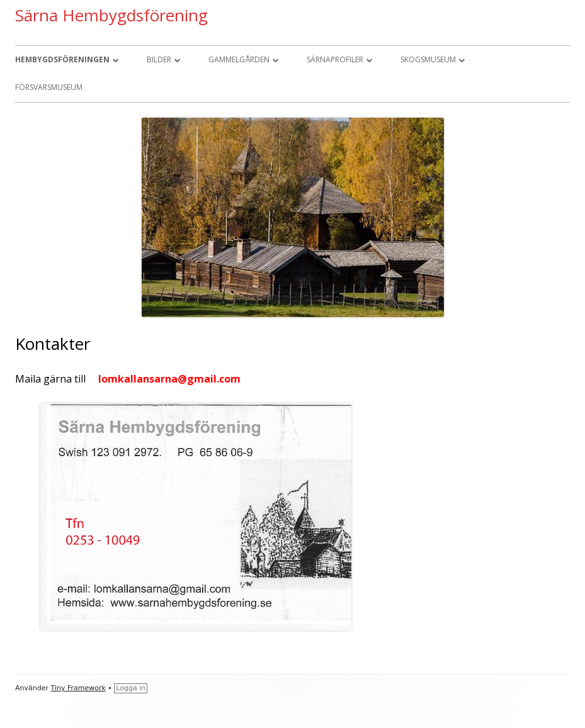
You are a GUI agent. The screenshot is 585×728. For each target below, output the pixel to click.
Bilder (159, 59)
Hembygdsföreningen (62, 59)
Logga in (131, 688)
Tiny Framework (78, 688)
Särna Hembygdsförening (111, 15)
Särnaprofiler (335, 59)
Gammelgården (239, 59)
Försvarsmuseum (49, 87)
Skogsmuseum (428, 59)
